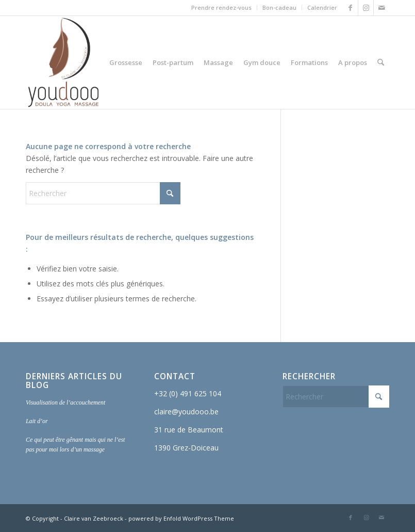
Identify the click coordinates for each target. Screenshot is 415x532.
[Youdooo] (63, 62)
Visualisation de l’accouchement (65, 402)
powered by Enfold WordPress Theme (181, 518)
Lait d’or (37, 421)
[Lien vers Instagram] (366, 8)
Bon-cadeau (279, 7)
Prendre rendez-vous (221, 7)
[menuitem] (222, 8)
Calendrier (322, 7)
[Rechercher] (381, 62)
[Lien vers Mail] (381, 8)
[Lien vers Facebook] (350, 8)
